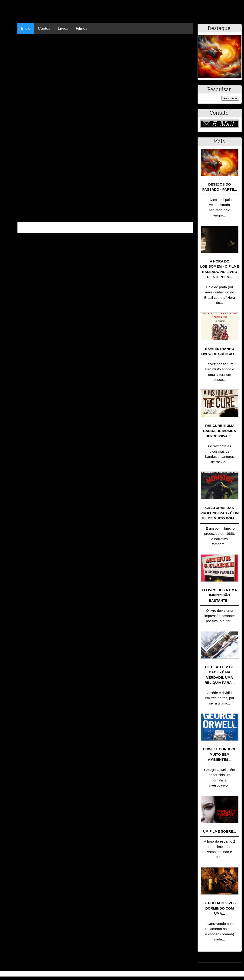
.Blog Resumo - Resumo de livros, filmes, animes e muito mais (54, 974)
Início (26, 28)
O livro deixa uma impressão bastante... (220, 595)
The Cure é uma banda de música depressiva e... (220, 431)
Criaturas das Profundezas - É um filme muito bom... (220, 513)
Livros (63, 28)
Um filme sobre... (220, 831)
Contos (44, 28)
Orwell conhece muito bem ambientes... (220, 754)
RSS (238, 974)
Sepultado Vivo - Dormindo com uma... (220, 908)
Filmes (81, 28)
